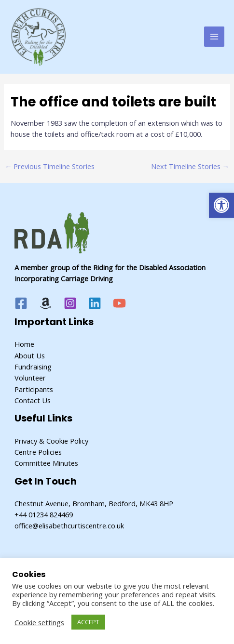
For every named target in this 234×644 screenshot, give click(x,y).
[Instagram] (70, 303)
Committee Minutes (46, 463)
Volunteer (30, 378)
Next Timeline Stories (190, 166)
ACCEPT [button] (88, 622)
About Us (30, 355)
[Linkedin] (95, 303)
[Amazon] (46, 303)
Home (24, 344)
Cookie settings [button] (39, 622)
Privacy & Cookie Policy (51, 441)
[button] (221, 205)
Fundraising (33, 367)
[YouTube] (119, 303)
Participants (34, 389)
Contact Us (33, 400)
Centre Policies (38, 452)
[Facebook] (21, 303)
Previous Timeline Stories (50, 166)
